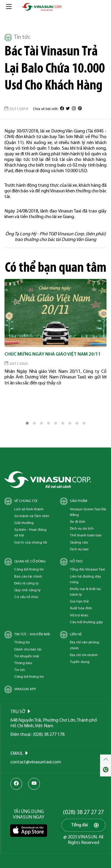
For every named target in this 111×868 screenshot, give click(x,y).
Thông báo (23, 663)
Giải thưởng (24, 523)
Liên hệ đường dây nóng (85, 579)
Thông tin (22, 642)
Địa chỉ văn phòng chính (85, 645)
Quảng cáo (79, 542)
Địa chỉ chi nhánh (84, 655)
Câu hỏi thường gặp (86, 622)
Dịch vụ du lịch (82, 529)
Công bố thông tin (29, 569)
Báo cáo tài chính (28, 577)
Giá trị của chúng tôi (31, 542)
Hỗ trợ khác (79, 615)
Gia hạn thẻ (79, 601)
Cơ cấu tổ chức (26, 597)
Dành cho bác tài (28, 649)
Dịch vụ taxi (79, 549)
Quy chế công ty (27, 590)
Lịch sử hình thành (29, 509)
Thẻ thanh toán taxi (86, 535)
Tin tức (17, 37)
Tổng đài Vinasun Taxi (87, 569)
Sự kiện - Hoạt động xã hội (30, 533)
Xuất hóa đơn (81, 608)
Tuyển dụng (80, 662)
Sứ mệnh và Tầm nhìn (32, 516)
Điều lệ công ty (26, 583)
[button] (27, 423)
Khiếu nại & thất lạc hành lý (86, 592)
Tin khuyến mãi (27, 656)
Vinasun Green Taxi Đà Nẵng (88, 512)
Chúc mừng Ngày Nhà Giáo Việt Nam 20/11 (53, 354)
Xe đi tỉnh (78, 522)
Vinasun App (25, 689)
